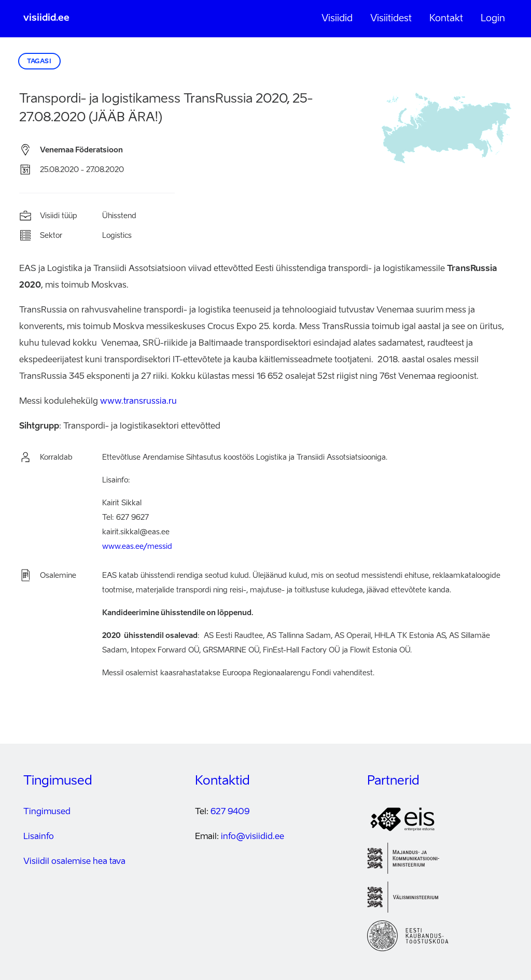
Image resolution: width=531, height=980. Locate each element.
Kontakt (446, 19)
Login (493, 19)
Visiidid (337, 19)
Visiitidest (391, 19)
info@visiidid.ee (253, 837)
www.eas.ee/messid (137, 547)
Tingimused (47, 812)
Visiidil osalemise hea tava (74, 862)
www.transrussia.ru (138, 402)
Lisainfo (39, 837)
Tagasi (39, 62)
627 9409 (230, 812)
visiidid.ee (46, 18)
